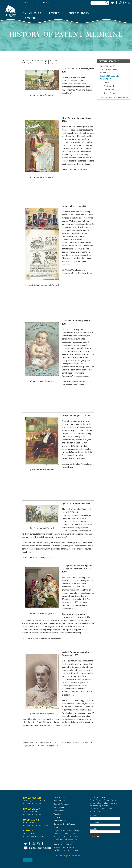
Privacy (57, 827)
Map (28, 860)
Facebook (116, 2)
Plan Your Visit (32, 13)
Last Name (95, 829)
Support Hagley (79, 13)
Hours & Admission (61, 804)
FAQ (36, 3)
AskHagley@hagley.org (34, 836)
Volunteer (58, 814)
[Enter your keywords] (100, 3)
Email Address (96, 815)
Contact (45, 3)
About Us (30, 18)
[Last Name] (105, 832)
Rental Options (60, 821)
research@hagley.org (49, 745)
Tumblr (129, 2)
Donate (28, 3)
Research (55, 13)
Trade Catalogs (111, 93)
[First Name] (105, 825)
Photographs (110, 86)
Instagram (125, 2)
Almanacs (108, 82)
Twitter (112, 2)
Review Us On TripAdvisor (64, 824)
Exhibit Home (108, 66)
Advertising (109, 90)
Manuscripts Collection (114, 97)
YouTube (121, 2)
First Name (95, 822)
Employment (59, 811)
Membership (59, 807)
